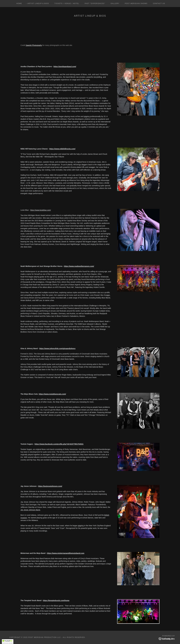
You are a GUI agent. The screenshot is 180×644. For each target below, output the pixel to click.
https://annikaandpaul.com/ (65, 67)
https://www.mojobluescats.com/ (52, 394)
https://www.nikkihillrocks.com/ (62, 149)
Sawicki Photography (34, 45)
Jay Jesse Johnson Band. (30, 510)
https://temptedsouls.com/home (56, 600)
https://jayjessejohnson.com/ (50, 486)
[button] (8, 642)
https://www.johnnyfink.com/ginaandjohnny (57, 349)
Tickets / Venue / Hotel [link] (67, 4)
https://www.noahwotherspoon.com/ (79, 266)
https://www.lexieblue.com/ (41, 210)
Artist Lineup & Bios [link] (38, 4)
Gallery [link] (115, 4)
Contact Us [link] (159, 4)
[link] (167, 639)
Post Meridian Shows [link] (136, 4)
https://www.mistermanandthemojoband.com (66, 553)
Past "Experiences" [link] (95, 4)
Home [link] (19, 4)
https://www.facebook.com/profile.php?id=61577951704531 (59, 444)
